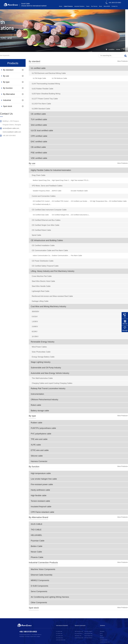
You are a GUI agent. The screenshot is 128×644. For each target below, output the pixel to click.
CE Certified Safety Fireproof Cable (45, 266)
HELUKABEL (36, 535)
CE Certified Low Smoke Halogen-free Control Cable (80, 201)
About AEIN (107, 6)
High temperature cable (41, 473)
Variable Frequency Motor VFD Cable (42, 191)
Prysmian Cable (38, 541)
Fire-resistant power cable (42, 484)
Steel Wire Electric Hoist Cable (43, 281)
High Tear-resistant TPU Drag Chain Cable (80, 180)
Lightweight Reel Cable (41, 291)
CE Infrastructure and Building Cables (47, 240)
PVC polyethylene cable (41, 434)
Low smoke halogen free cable (44, 479)
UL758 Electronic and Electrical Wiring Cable (49, 73)
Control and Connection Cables (44, 196)
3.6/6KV (35, 327)
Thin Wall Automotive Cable (42, 378)
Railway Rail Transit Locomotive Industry (48, 388)
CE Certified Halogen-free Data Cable (61, 215)
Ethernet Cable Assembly (42, 575)
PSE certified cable (39, 153)
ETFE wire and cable (40, 450)
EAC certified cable (39, 142)
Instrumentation (37, 394)
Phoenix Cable (37, 557)
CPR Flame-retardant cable (43, 512)
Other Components (39, 603)
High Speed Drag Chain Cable (61, 180)
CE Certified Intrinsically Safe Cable (42, 204)
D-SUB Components (40, 586)
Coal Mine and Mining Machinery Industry (48, 306)
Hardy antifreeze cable (40, 490)
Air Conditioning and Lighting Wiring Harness (50, 597)
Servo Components (39, 591)
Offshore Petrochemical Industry (45, 400)
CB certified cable (38, 147)
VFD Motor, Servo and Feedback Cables (47, 186)
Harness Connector (39, 461)
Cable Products (68, 6)
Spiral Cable (36, 235)
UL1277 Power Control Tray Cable (45, 99)
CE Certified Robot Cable (41, 230)
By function (34, 467)
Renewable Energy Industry (43, 342)
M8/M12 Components (40, 580)
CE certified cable (38, 114)
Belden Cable (37, 546)
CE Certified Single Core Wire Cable (46, 225)
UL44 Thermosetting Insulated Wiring (46, 84)
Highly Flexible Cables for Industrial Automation (51, 170)
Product (125, 49)
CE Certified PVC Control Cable (42, 201)
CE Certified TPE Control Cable (61, 201)
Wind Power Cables (39, 347)
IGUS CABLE (37, 524)
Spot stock (34, 608)
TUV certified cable (39, 119)
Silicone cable (37, 456)
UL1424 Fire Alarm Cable (41, 104)
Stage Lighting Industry (41, 362)
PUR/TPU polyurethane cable (43, 428)
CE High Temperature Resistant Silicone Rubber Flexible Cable (99, 201)
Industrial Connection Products (43, 563)
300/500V (35, 312)
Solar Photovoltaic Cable (41, 352)
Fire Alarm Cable (76, 256)
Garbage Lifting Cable (40, 301)
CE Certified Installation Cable (43, 245)
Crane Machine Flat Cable (42, 276)
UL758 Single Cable (39, 78)
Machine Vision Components (43, 569)
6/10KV (35, 332)
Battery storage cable (40, 411)
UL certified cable (38, 68)
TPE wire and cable (39, 439)
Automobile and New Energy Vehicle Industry (50, 373)
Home (61, 6)
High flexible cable (39, 495)
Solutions (103, 625)
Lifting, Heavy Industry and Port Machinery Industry (53, 271)
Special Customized (80, 625)
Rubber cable (37, 423)
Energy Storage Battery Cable (43, 357)
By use (32, 163)
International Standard (62, 625)
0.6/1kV (35, 317)
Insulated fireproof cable (41, 507)
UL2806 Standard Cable (41, 109)
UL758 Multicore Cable (59, 78)
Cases (88, 6)
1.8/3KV (35, 322)
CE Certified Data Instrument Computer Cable (49, 210)
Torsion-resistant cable (40, 501)
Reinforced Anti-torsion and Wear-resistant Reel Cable (52, 296)
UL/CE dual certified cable (42, 131)
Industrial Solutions (79, 6)
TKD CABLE (36, 530)
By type (32, 416)
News (101, 6)
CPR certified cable (39, 136)
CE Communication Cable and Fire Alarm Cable (50, 250)
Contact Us (114, 6)
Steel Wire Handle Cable (41, 286)
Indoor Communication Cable (42, 256)
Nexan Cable (36, 552)
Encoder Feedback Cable (79, 191)
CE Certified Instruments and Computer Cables (80, 215)
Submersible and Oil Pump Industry (46, 368)
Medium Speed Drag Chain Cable (42, 180)
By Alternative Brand (38, 517)
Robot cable (36, 405)
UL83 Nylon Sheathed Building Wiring (46, 94)
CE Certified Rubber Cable (118, 201)
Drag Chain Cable (39, 175)
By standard (35, 61)
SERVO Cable (57, 191)
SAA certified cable (39, 125)
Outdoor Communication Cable (61, 256)
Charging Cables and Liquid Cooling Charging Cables (52, 383)
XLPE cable (36, 445)
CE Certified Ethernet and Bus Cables (46, 220)
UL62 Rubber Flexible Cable (43, 89)
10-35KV (35, 337)
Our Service (94, 6)
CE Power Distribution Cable (43, 261)
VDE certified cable (39, 158)
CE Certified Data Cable (41, 215)
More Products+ (123, 61)
